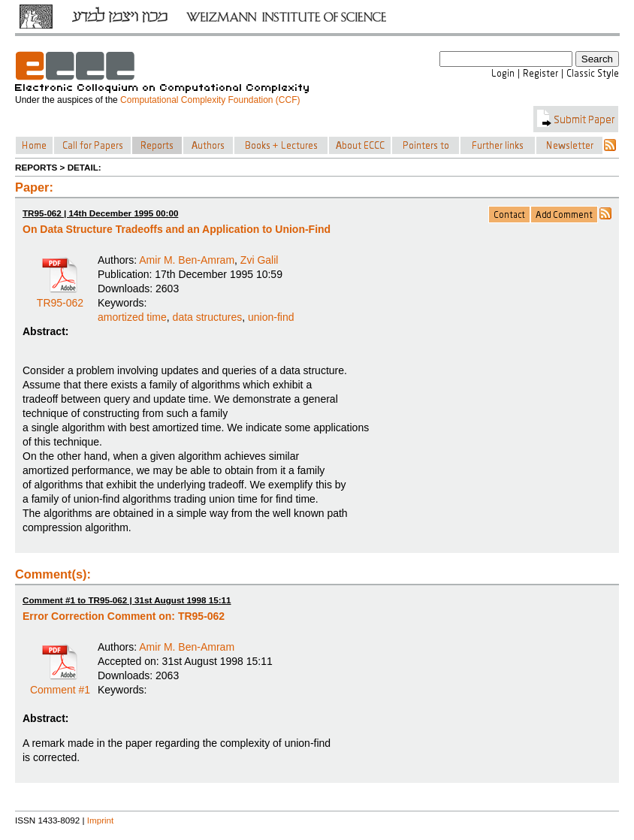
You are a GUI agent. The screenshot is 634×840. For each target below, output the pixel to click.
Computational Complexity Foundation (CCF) (210, 100)
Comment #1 (60, 684)
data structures (208, 317)
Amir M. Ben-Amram (187, 260)
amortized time (132, 317)
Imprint (101, 820)
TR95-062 (60, 298)
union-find (271, 317)
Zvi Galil (260, 260)
